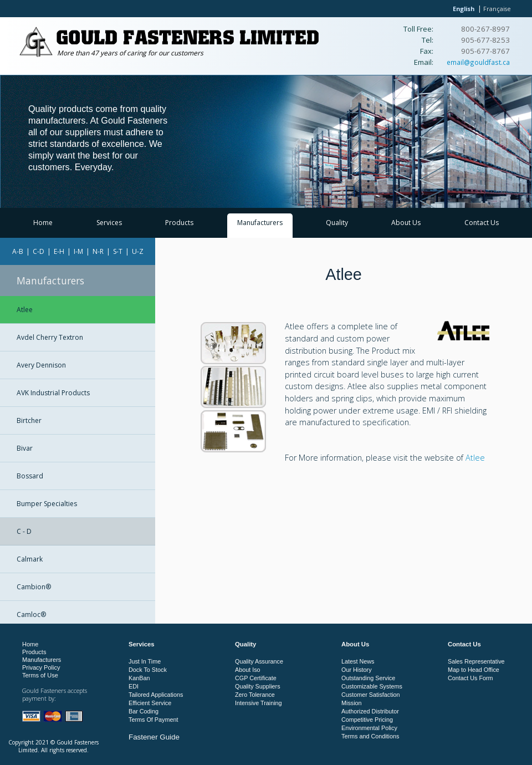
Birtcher (29, 420)
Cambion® (34, 587)
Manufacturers (260, 223)
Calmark (30, 559)
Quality (337, 223)
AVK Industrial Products (53, 393)
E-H (59, 251)
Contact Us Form (470, 678)
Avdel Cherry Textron (50, 337)
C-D (39, 251)
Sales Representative (476, 661)
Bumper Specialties (47, 504)
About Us (406, 223)
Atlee (25, 310)
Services (109, 223)
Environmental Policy (369, 728)
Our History (357, 670)
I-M (78, 251)
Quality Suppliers (258, 686)
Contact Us (482, 223)
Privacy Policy (41, 667)
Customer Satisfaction (371, 695)
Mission (352, 703)
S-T (118, 251)
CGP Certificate (256, 678)
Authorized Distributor (370, 711)
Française (497, 9)
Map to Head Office (474, 670)
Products (179, 223)
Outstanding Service (368, 678)
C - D (24, 531)
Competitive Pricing (367, 720)
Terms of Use (40, 675)
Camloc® (31, 614)
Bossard (30, 476)
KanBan (139, 678)
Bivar (25, 448)
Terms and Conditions (370, 736)
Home (43, 223)
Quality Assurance (259, 661)
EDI (134, 686)
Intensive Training (259, 703)
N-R (98, 251)
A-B (18, 251)
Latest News (358, 661)
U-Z (138, 251)
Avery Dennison (41, 365)
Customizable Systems (372, 686)
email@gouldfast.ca (478, 62)
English (464, 9)
